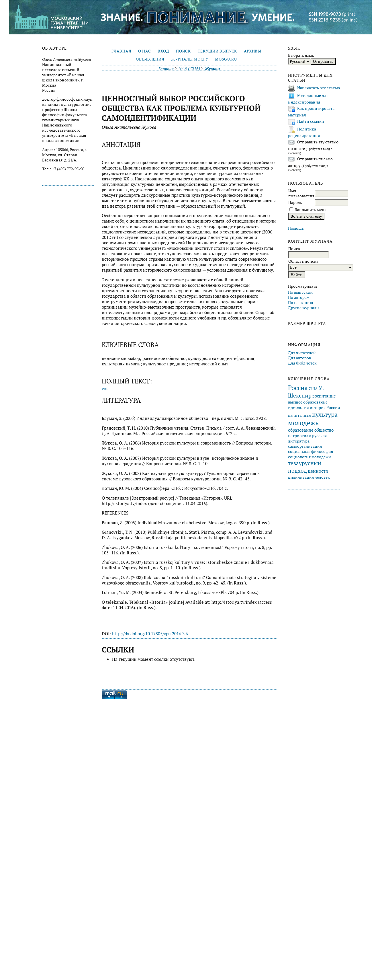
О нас (144, 51)
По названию (300, 303)
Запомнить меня (311, 210)
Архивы (253, 51)
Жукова (212, 68)
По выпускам (300, 292)
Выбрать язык (301, 55)
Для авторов (299, 358)
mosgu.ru (226, 59)
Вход (163, 51)
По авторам (299, 297)
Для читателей (302, 353)
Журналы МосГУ (190, 59)
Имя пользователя (301, 193)
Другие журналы (304, 308)
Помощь (296, 228)
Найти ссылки (311, 121)
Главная (121, 51)
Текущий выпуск (217, 51)
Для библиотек (302, 363)
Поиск (183, 51)
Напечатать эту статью (319, 88)
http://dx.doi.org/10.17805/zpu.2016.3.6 (150, 634)
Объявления (150, 59)
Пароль (295, 202)
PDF (105, 389)
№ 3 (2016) (189, 68)
